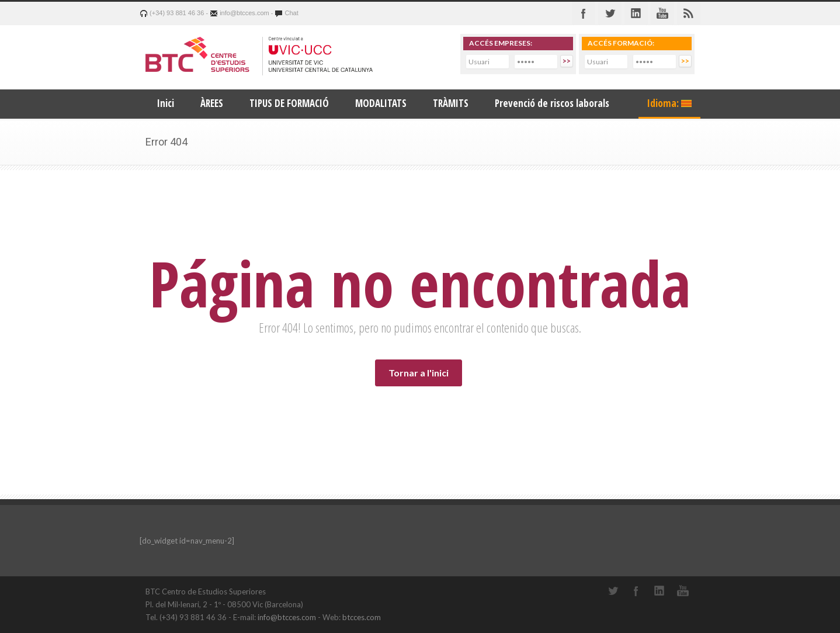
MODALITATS (381, 103)
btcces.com (362, 617)
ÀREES (212, 103)
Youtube (662, 13)
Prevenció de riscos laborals (552, 103)
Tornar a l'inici (419, 373)
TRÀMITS (451, 103)
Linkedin (636, 13)
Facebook (584, 13)
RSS (689, 13)
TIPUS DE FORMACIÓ (289, 103)
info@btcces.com (287, 617)
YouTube (683, 591)
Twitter (610, 13)
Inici (166, 103)
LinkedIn (659, 591)
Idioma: (669, 103)
